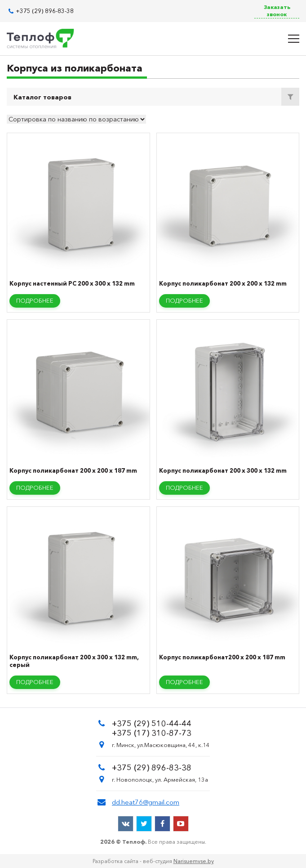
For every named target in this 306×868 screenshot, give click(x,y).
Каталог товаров (42, 97)
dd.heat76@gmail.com (146, 802)
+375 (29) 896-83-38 (45, 11)
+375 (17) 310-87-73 (152, 733)
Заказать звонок (277, 11)
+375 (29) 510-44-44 (152, 724)
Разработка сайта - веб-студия (153, 861)
